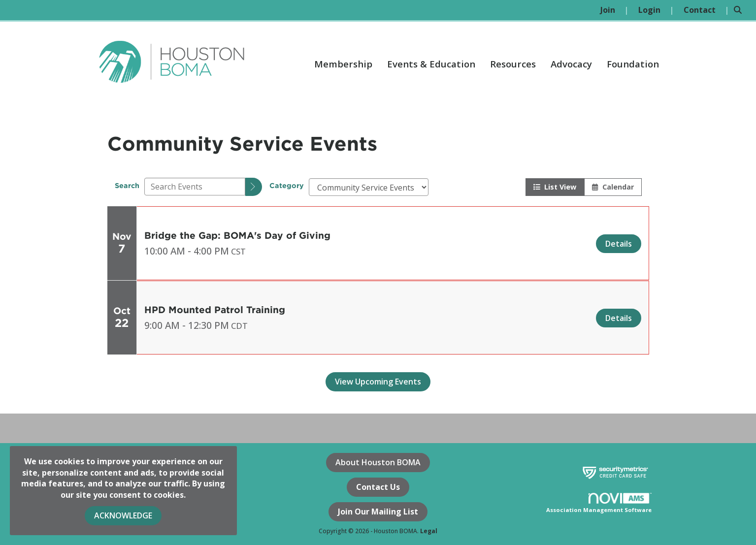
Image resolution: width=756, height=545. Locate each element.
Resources (513, 64)
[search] (254, 187)
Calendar (613, 187)
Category (287, 185)
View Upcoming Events (378, 382)
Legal (429, 531)
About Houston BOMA (378, 462)
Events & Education (431, 64)
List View (555, 187)
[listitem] (614, 10)
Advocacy (571, 64)
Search (127, 185)
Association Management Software (599, 503)
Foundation (633, 64)
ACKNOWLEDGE (123, 515)
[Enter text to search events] (195, 187)
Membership (343, 64)
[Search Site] (741, 10)
